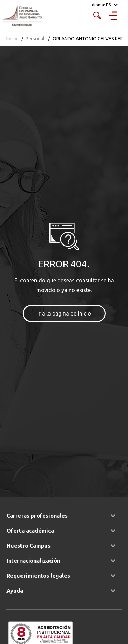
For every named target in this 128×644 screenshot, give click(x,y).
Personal (35, 39)
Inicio (12, 39)
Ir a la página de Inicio (64, 313)
